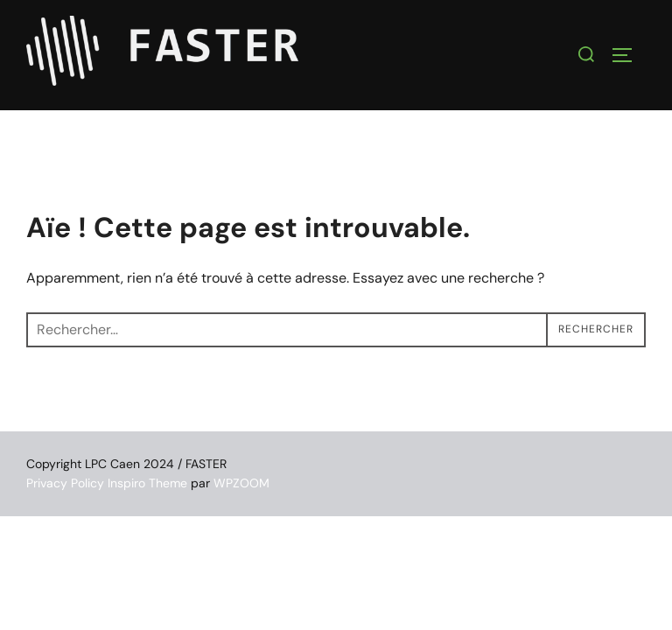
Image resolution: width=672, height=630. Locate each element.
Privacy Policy (65, 483)
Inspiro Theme (147, 483)
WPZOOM (241, 483)
